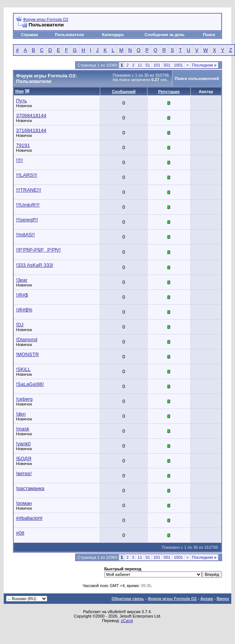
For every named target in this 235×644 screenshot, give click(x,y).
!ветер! (24, 473)
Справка (29, 35)
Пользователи (69, 35)
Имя (19, 91)
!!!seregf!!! (27, 220)
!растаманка (30, 488)
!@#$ (22, 295)
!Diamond (27, 339)
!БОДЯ (24, 459)
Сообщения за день (164, 35)
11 (140, 65)
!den (21, 414)
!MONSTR (27, 354)
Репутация (169, 92)
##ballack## (29, 518)
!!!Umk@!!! (28, 205)
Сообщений (124, 92)
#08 (20, 533)
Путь (21, 101)
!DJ (20, 325)
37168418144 (31, 130)
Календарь (113, 35)
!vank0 (23, 444)
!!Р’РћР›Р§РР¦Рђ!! (38, 250)
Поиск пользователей (197, 79)
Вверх (223, 599)
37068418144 (31, 116)
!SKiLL (23, 369)
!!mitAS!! (25, 235)
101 (157, 65)
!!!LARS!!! (27, 175)
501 (167, 65)
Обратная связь (128, 599)
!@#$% (24, 310)
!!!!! (20, 160)
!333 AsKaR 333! (35, 265)
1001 (178, 65)
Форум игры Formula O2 (46, 19)
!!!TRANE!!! (28, 190)
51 (148, 65)
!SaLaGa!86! (30, 384)
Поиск (209, 35)
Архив (207, 599)
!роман (24, 503)
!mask (23, 429)
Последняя (204, 65)
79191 (23, 145)
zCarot (127, 621)
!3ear (22, 280)
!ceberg (24, 399)
